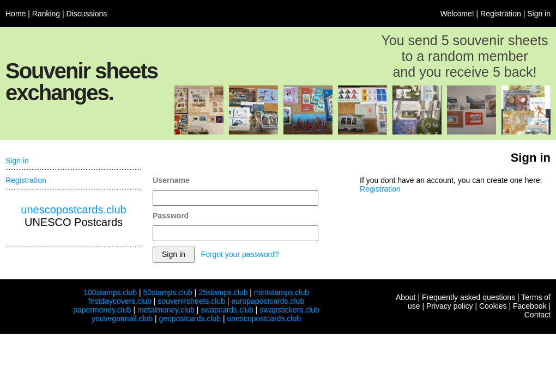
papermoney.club (102, 310)
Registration (501, 14)
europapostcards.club (268, 301)
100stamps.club (110, 292)
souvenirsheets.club (191, 301)
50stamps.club (167, 292)
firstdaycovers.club (120, 301)
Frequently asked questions (469, 297)
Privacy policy (450, 306)
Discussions (87, 14)
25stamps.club (223, 292)
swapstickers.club (289, 310)
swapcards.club (227, 310)
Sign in (539, 14)
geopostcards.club (190, 318)
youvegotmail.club (122, 318)
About (406, 297)
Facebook (530, 306)
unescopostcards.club (73, 210)
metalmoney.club (166, 310)
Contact (537, 315)
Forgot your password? (240, 254)
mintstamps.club (282, 292)
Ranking (46, 14)
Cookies (493, 306)
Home (16, 14)
